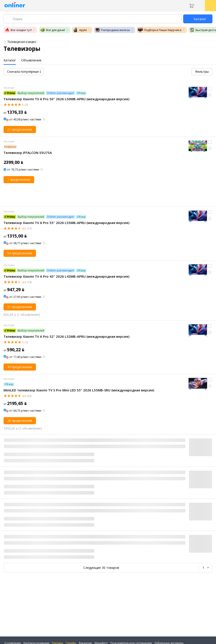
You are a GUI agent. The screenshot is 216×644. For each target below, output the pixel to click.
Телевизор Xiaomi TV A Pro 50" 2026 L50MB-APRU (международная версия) (66, 99)
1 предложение (19, 180)
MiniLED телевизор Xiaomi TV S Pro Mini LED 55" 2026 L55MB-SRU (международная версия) (79, 390)
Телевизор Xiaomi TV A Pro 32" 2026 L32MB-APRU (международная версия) (66, 336)
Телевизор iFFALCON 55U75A (28, 153)
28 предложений (20, 421)
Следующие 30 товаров (101, 568)
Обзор (81, 93)
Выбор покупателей (31, 93)
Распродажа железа (112, 30)
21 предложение (20, 129)
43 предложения (20, 367)
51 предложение (20, 307)
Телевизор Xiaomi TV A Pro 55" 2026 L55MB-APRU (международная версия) (66, 223)
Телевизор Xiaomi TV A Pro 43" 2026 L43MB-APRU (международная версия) (66, 276)
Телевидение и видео (22, 42)
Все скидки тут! (18, 30)
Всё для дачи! (52, 30)
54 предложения (20, 253)
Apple (80, 30)
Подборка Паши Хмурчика (160, 30)
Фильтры (202, 72)
